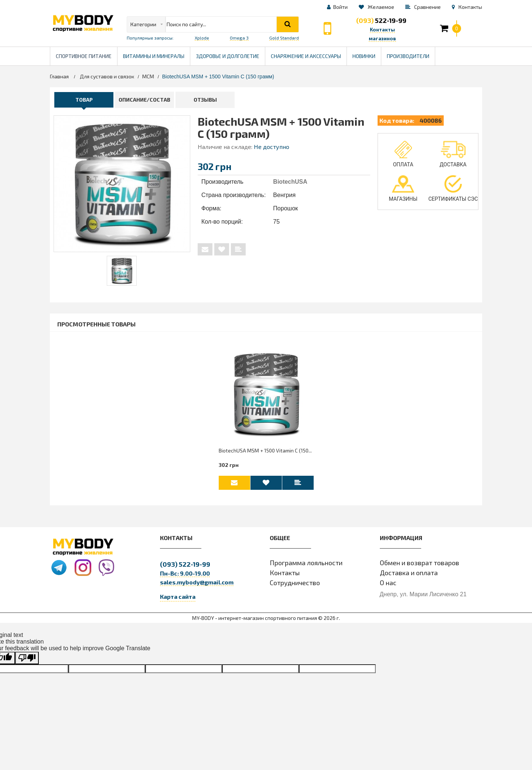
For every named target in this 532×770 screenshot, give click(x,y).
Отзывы (205, 100)
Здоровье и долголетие (230, 53)
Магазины (403, 189)
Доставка (453, 154)
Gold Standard (284, 38)
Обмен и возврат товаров (420, 565)
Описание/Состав (144, 100)
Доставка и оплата (409, 575)
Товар (84, 100)
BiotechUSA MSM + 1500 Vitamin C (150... (265, 452)
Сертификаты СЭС (453, 189)
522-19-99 (381, 20)
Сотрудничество (295, 585)
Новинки (364, 56)
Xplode (202, 38)
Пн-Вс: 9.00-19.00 (185, 576)
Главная (59, 76)
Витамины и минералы (154, 56)
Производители (411, 53)
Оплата (403, 154)
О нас (388, 585)
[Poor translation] (27, 661)
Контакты (285, 575)
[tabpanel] (122, 271)
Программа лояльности (306, 565)
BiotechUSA (290, 182)
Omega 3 (239, 38)
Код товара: (397, 120)
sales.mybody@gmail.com (197, 585)
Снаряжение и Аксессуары (306, 56)
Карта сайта (178, 599)
